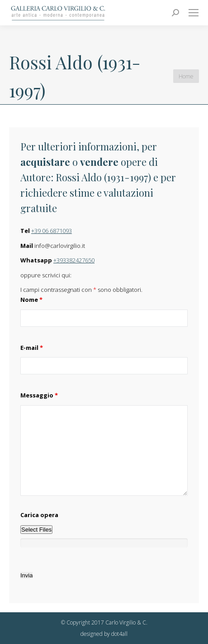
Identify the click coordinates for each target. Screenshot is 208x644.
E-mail (32, 348)
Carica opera (39, 515)
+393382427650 (74, 260)
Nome (31, 300)
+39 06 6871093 (52, 231)
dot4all (119, 634)
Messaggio (39, 395)
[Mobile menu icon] (194, 13)
